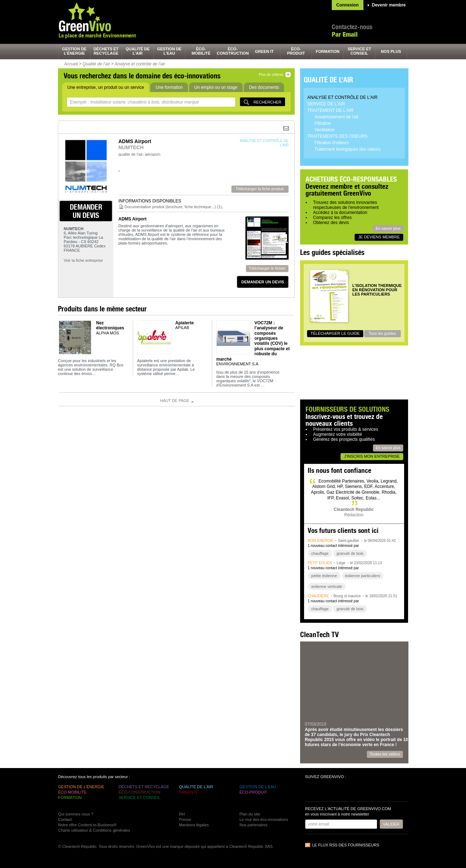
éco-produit (296, 51)
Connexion (348, 5)
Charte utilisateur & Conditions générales (94, 830)
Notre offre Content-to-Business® (88, 825)
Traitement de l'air (331, 110)
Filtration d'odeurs (332, 143)
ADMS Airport (132, 219)
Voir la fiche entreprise (83, 260)
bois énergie (321, 541)
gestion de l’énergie (74, 51)
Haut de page (175, 401)
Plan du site (250, 814)
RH (182, 814)
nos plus (391, 51)
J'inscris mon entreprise (372, 456)
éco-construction (233, 51)
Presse (185, 819)
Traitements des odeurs (337, 136)
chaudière (318, 596)
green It (264, 51)
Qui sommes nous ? (76, 814)
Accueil (71, 64)
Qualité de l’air (96, 64)
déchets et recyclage (106, 51)
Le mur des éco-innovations (264, 819)
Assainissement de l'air (336, 117)
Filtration (323, 123)
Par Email (345, 34)
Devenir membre (389, 5)
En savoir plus (388, 228)
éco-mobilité (201, 51)
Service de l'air (326, 104)
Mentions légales (194, 825)
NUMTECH (131, 147)
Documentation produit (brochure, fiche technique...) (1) (173, 207)
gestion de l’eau (169, 51)
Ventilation (324, 130)
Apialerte (184, 323)
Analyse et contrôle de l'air (140, 64)
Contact (65, 819)
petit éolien (320, 563)
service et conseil (359, 51)
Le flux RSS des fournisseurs (346, 845)
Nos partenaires (254, 825)
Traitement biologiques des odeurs (348, 149)
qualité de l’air (138, 51)
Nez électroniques (110, 325)
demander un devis (86, 211)
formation (328, 51)
